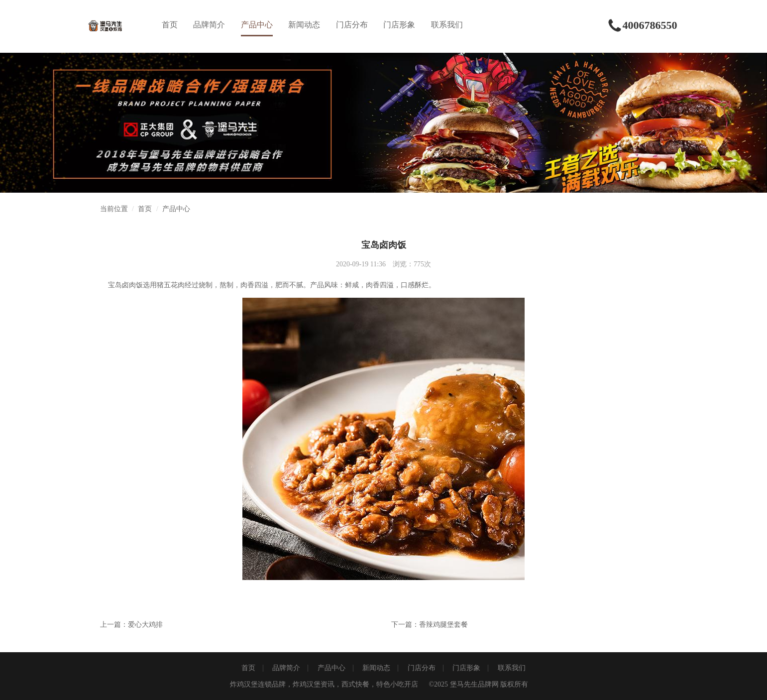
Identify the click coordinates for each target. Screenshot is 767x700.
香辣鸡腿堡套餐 (443, 625)
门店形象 (399, 25)
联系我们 (447, 25)
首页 (170, 25)
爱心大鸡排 (145, 625)
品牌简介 (209, 25)
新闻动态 (304, 25)
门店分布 (352, 25)
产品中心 (257, 25)
